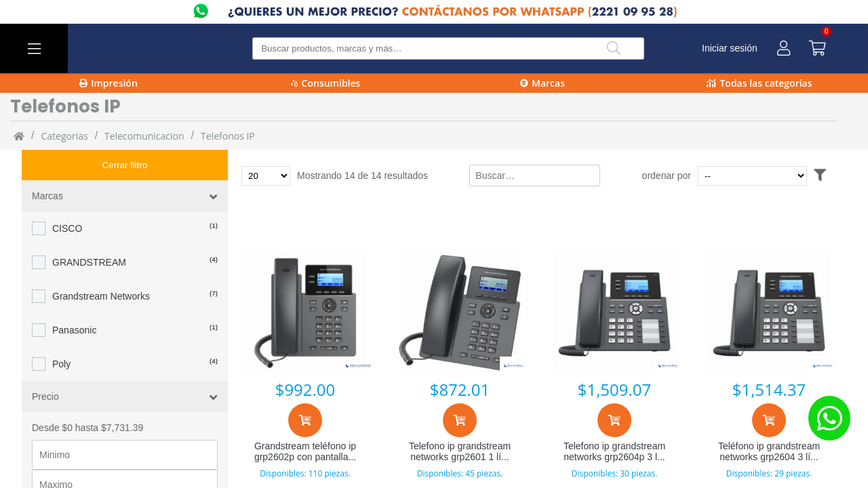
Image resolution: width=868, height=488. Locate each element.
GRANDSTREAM (89, 232)
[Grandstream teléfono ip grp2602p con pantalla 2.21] (305, 313)
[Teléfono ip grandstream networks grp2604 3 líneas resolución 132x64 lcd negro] (769, 313)
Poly (61, 333)
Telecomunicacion (144, 136)
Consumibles (326, 83)
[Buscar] (614, 48)
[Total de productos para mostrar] (266, 176)
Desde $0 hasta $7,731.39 (87, 397)
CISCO (67, 198)
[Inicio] (19, 136)
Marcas (542, 83)
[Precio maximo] (125, 454)
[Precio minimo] (125, 424)
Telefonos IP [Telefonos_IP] (228, 136)
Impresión (108, 83)
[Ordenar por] (778, 176)
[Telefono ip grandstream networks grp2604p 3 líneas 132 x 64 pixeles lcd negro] (614, 313)
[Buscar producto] (448, 48)
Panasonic (74, 300)
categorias (64, 136)
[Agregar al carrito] (305, 420)
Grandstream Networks (101, 266)
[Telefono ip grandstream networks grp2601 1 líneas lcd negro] (460, 313)
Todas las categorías (759, 83)
